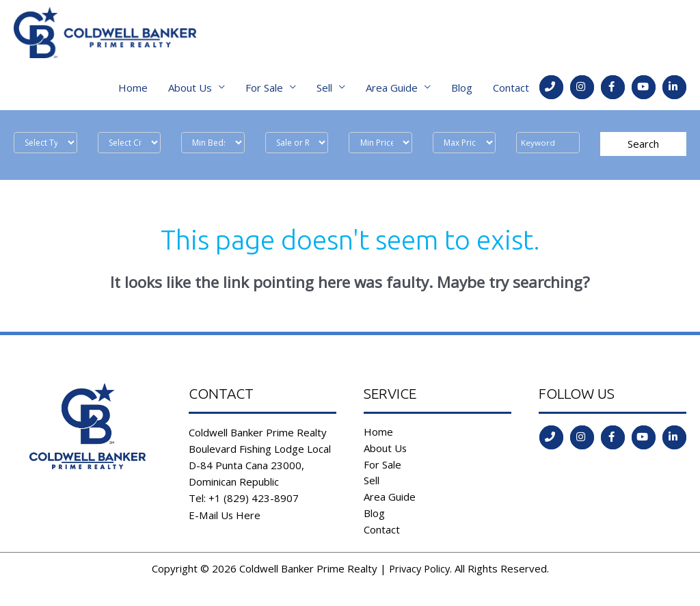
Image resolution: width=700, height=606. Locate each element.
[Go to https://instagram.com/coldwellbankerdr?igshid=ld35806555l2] (582, 91)
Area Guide (392, 91)
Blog (462, 91)
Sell (324, 91)
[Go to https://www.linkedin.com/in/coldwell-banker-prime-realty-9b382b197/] (674, 91)
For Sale (264, 91)
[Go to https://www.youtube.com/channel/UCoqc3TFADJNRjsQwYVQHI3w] (644, 91)
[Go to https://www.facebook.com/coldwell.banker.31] (613, 91)
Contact (511, 91)
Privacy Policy (419, 572)
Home (133, 91)
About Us (190, 91)
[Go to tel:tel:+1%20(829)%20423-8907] (551, 91)
